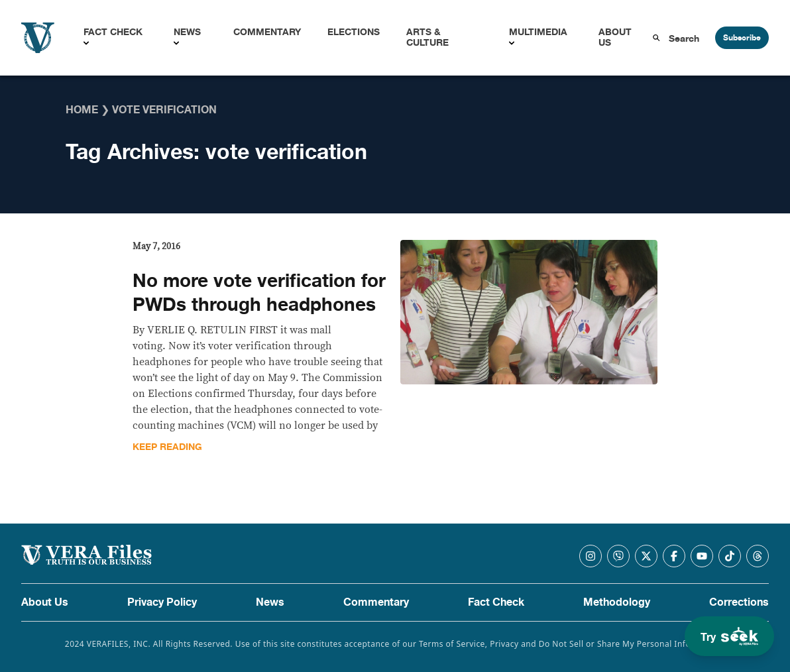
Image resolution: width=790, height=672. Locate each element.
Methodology (617, 602)
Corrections (739, 602)
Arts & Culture (427, 37)
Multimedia (538, 32)
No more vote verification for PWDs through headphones (259, 293)
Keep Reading (167, 447)
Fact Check (113, 32)
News (187, 32)
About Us (615, 37)
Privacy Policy (162, 602)
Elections (354, 32)
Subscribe (742, 38)
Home (82, 110)
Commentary (267, 32)
